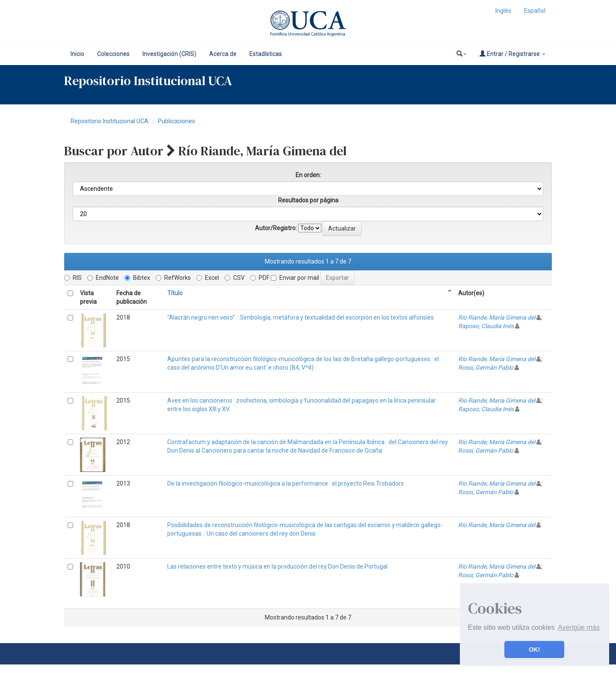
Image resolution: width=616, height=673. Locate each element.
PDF (260, 278)
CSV (235, 278)
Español (535, 11)
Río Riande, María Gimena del (497, 317)
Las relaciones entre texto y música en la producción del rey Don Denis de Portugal (277, 566)
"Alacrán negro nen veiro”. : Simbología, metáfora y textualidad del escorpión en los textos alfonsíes (301, 317)
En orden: (308, 175)
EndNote (103, 278)
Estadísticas (266, 54)
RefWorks (173, 278)
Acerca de (223, 54)
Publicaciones (176, 121)
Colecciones (113, 54)
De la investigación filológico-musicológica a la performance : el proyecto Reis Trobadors (286, 483)
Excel (208, 278)
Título (175, 293)
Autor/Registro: (276, 228)
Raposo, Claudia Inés (486, 326)
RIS (73, 278)
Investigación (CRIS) (169, 54)
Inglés (503, 11)
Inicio (77, 54)
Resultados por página (308, 200)
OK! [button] (534, 649)
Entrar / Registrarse (512, 54)
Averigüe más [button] (579, 627)
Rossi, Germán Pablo (486, 368)
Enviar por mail (295, 278)
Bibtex (137, 278)
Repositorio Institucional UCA (110, 121)
